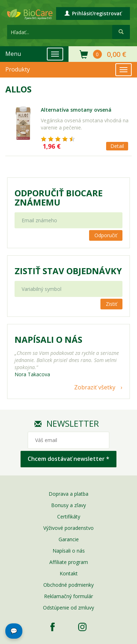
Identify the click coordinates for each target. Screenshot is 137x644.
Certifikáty (69, 517)
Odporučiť (106, 235)
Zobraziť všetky (95, 387)
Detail (117, 146)
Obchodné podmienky (68, 585)
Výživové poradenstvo (68, 528)
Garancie (69, 539)
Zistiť (111, 304)
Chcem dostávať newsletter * (68, 459)
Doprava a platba (68, 494)
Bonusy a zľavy (68, 505)
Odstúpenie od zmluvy (68, 608)
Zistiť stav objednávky (68, 271)
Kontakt (69, 573)
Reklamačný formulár (68, 596)
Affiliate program (69, 562)
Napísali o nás (69, 551)
